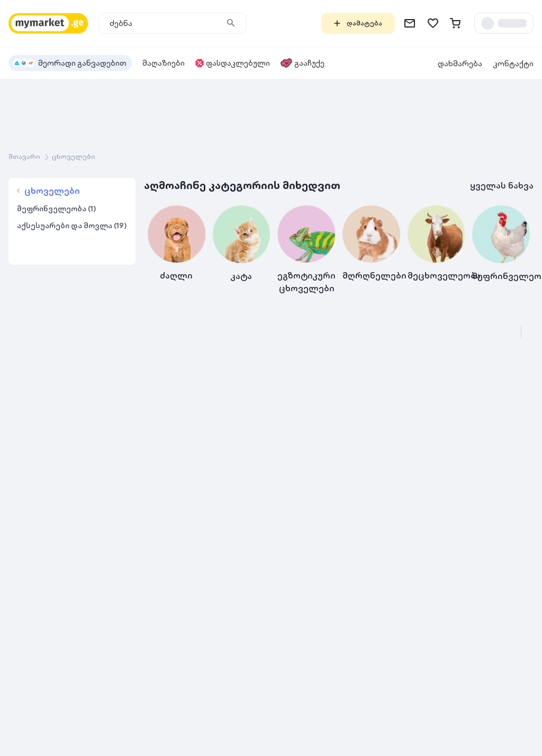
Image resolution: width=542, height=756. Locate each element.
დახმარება (460, 64)
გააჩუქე (302, 63)
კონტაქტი (513, 64)
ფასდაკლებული (233, 63)
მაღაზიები (164, 63)
